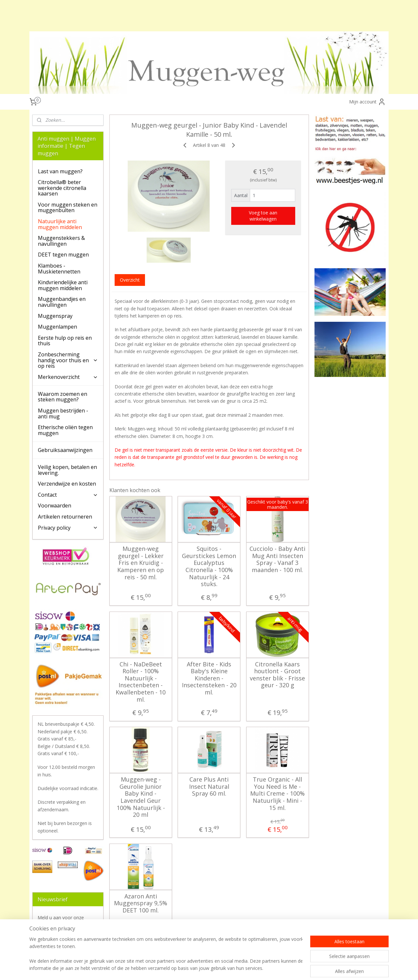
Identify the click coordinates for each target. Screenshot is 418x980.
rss (231, 968)
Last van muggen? (60, 171)
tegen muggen (102, 8)
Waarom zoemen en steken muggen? (63, 397)
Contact (68, 495)
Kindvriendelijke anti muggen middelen (63, 285)
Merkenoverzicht (68, 377)
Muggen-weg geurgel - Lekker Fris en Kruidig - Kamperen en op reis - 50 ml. (141, 563)
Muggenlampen (57, 327)
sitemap (218, 968)
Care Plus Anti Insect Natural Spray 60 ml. (209, 787)
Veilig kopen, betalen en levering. (67, 470)
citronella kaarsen (295, 8)
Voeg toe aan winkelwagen (263, 216)
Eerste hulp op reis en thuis (65, 341)
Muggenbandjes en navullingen (62, 302)
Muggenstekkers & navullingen (61, 241)
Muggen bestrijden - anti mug (63, 413)
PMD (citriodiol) (353, 8)
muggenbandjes (202, 8)
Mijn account (367, 102)
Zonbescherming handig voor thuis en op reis (68, 360)
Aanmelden (55, 940)
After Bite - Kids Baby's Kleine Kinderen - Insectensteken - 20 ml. (209, 678)
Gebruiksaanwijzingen (65, 450)
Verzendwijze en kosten (67, 484)
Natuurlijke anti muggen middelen (60, 224)
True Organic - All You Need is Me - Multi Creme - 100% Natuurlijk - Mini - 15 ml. (277, 794)
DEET (62, 23)
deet (325, 8)
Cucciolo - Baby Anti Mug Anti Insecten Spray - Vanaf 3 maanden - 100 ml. (277, 559)
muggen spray (164, 8)
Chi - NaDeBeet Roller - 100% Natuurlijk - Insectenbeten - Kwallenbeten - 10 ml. (141, 682)
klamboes (40, 23)
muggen (38, 8)
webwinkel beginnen (256, 968)
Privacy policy (68, 528)
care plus (133, 8)
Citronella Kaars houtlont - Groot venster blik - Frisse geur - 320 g (277, 675)
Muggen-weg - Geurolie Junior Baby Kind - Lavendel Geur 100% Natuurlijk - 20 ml (140, 797)
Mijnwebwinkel (313, 968)
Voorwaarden (55, 506)
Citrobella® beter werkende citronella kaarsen (62, 188)
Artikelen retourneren (65, 517)
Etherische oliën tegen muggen (65, 430)
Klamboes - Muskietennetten (59, 269)
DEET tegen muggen (63, 255)
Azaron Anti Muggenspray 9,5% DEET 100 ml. (141, 903)
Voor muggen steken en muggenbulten (68, 208)
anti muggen (66, 8)
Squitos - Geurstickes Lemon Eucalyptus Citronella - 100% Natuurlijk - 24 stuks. (209, 567)
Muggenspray (55, 316)
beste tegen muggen (248, 8)
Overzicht (129, 280)
